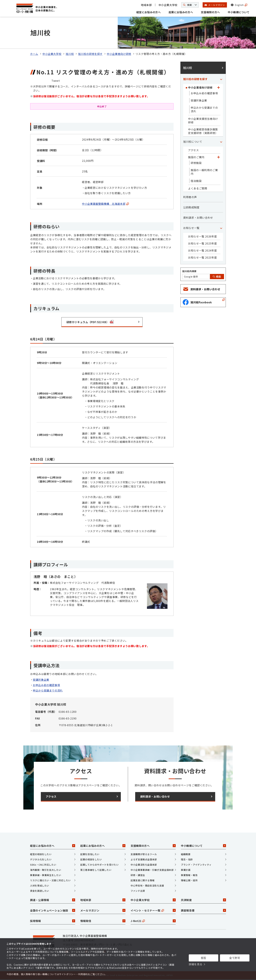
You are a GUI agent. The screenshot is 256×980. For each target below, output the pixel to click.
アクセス (193, 150)
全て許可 (235, 958)
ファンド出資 (138, 891)
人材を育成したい (40, 886)
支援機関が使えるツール (144, 854)
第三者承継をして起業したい (96, 870)
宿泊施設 (196, 181)
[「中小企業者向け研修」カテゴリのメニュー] (218, 87)
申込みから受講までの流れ (204, 109)
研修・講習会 (138, 875)
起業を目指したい (90, 854)
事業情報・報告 (189, 875)
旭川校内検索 (189, 271)
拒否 (204, 958)
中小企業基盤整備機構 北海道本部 (105, 204)
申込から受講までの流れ (48, 690)
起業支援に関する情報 (143, 880)
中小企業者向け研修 (119, 54)
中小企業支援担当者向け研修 (203, 120)
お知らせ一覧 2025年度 (202, 243)
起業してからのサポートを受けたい (99, 865)
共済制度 (203, 900)
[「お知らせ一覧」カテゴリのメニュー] (221, 228)
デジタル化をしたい (41, 859)
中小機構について (239, 12)
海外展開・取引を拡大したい (46, 870)
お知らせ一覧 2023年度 (202, 257)
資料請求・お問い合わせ (198, 218)
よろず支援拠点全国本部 (144, 859)
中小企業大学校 (168, 5)
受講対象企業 (41, 680)
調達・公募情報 (53, 900)
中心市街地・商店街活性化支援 (147, 886)
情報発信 (103, 921)
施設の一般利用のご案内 (204, 172)
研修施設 (196, 163)
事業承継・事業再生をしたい (46, 875)
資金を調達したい (40, 891)
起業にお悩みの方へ (181, 12)
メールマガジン (103, 910)
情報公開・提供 (189, 880)
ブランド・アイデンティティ (196, 865)
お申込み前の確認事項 (46, 685)
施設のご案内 (196, 157)
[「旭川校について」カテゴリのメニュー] (221, 142)
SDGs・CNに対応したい (43, 865)
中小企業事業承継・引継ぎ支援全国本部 (152, 870)
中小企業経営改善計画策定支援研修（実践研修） (203, 131)
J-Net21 (153, 921)
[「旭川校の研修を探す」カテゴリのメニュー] (221, 79)
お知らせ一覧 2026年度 (202, 236)
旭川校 (70, 54)
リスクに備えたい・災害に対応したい (50, 880)
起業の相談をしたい (91, 859)
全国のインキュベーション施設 (53, 910)
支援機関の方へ (210, 12)
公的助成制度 (191, 207)
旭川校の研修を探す (90, 54)
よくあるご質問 (198, 188)
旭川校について (193, 142)
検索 (217, 277)
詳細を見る (196, 964)
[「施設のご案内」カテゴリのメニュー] (218, 157)
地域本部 (146, 5)
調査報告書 (203, 910)
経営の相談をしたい (41, 854)
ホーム (34, 54)
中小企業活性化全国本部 (144, 865)
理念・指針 (187, 859)
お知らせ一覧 (191, 228)
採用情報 (53, 921)
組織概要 (186, 854)
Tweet (56, 81)
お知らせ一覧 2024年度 (202, 250)
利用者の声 (190, 197)
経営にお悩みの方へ (149, 12)
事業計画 (186, 870)
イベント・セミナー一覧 (153, 910)
